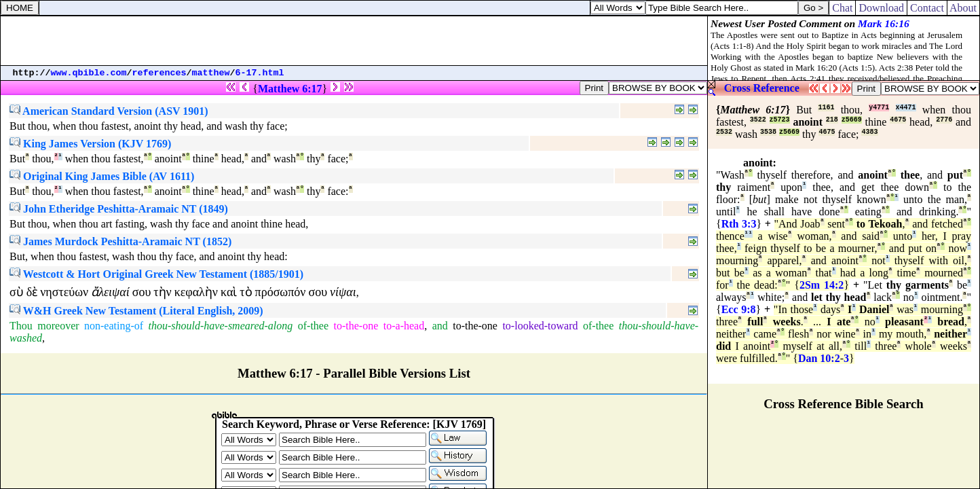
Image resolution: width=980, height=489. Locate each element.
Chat (842, 8)
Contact (927, 8)
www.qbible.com (89, 73)
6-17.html (260, 73)
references (159, 73)
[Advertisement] (354, 41)
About (963, 8)
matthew (211, 73)
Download (881, 8)
